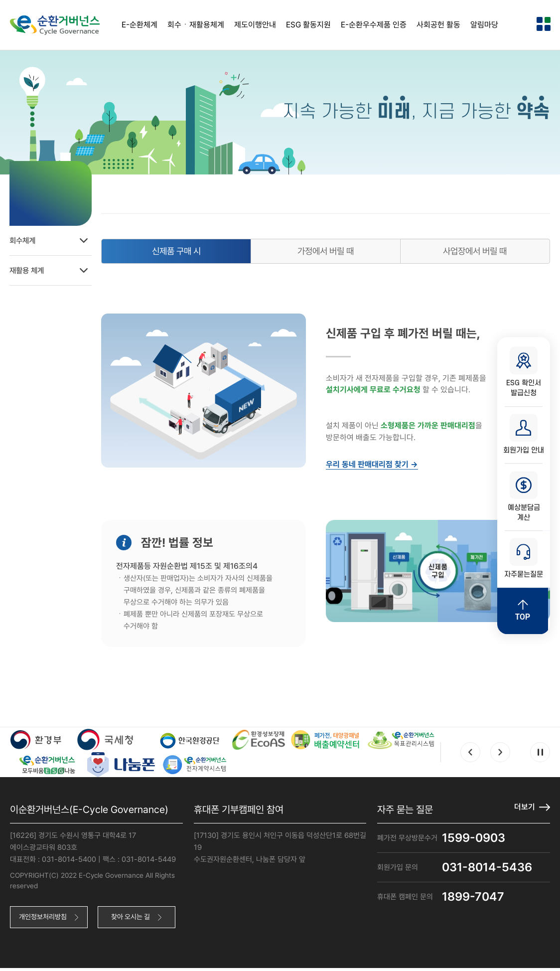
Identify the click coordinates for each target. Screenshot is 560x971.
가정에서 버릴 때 (329, 252)
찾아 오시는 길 (134, 920)
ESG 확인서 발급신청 (524, 371)
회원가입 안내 (524, 434)
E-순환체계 (140, 25)
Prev (470, 755)
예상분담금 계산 (524, 497)
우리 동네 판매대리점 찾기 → (376, 466)
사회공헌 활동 (438, 25)
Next (500, 755)
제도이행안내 (255, 25)
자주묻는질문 (524, 560)
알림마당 (484, 25)
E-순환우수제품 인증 (374, 25)
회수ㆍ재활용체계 (196, 25)
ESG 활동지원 (308, 25)
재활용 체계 (53, 269)
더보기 (525, 809)
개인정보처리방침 (44, 920)
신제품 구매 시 (183, 252)
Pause (540, 755)
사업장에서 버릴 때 (476, 252)
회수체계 (53, 239)
